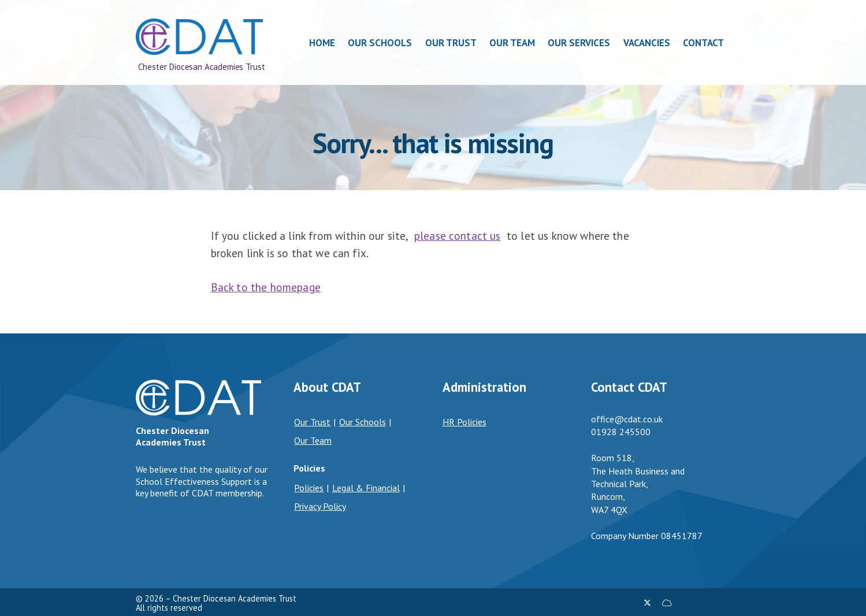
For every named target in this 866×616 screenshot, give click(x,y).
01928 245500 (621, 432)
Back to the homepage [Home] (266, 287)
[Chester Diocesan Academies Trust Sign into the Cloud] (667, 603)
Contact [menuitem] (703, 43)
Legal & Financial (366, 488)
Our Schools (363, 422)
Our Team (313, 440)
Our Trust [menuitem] (451, 43)
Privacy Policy (320, 506)
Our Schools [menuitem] (380, 43)
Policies (309, 488)
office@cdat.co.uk (627, 419)
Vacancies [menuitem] (647, 43)
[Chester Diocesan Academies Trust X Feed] (647, 603)
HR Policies (464, 422)
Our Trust (312, 422)
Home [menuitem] (322, 43)
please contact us (458, 235)
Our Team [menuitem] (512, 43)
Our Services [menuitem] (579, 43)
